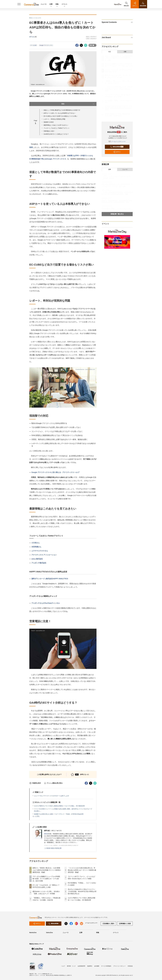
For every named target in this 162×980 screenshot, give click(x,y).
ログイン (117, 152)
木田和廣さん (36, 547)
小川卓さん (36, 543)
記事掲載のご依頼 (125, 924)
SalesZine (49, 933)
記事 (51, 4)
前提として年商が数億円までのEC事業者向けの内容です (62, 110)
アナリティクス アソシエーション (44, 555)
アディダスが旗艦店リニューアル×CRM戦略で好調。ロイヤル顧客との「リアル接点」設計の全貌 (46, 879)
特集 (57, 4)
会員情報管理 (81, 966)
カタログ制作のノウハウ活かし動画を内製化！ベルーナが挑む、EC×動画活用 (59, 806)
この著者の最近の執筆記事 (53, 848)
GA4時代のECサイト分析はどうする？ (56, 134)
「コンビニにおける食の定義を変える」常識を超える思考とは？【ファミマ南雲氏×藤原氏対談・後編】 (82, 870)
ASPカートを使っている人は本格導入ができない (59, 113)
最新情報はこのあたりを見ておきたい (56, 125)
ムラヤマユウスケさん (40, 551)
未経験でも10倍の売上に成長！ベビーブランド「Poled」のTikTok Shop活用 (59, 814)
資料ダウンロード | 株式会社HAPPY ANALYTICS (50, 579)
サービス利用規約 (106, 966)
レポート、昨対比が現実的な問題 (54, 119)
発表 (31, 147)
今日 (110, 52)
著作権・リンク (71, 966)
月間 (125, 52)
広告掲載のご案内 (108, 924)
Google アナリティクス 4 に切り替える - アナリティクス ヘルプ (55, 472)
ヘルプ (63, 966)
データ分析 (33, 45)
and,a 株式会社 (37, 559)
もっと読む (36, 816)
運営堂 (46, 834)
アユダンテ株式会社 (39, 563)
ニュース (44, 4)
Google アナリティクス (46, 45)
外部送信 (130, 966)
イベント (64, 4)
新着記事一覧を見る (117, 214)
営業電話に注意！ (49, 131)
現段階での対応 (49, 122)
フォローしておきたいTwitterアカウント (57, 128)
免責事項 (90, 966)
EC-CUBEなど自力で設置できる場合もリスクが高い (61, 116)
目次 (78, 104)
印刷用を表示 (35, 783)
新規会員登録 (117, 147)
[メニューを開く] (19, 4)
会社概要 (97, 966)
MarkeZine (33, 933)
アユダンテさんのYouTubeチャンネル (46, 603)
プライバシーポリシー (119, 966)
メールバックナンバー (117, 142)
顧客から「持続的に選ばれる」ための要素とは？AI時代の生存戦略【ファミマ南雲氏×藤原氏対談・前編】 (47, 870)
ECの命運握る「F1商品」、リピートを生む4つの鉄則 (117, 208)
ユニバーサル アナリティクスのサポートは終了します (52, 796)
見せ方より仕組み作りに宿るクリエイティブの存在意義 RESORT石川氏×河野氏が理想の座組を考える (82, 891)
